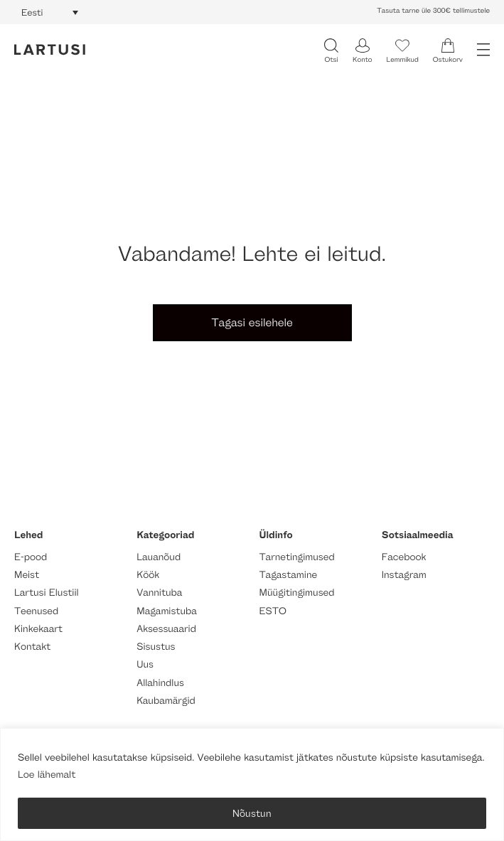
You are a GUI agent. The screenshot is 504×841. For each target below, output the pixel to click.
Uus (145, 664)
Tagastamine (289, 575)
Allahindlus (160, 683)
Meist (27, 575)
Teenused (36, 611)
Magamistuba (167, 611)
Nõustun (252, 813)
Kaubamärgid (166, 701)
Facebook (404, 557)
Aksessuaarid (166, 629)
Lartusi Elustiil (47, 593)
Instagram (404, 575)
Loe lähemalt (47, 775)
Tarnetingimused (297, 557)
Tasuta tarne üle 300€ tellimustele (433, 11)
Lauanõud (159, 557)
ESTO (273, 611)
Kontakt (32, 647)
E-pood (31, 557)
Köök (148, 575)
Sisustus (156, 647)
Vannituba (159, 593)
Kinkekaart (38, 629)
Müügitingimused (297, 593)
